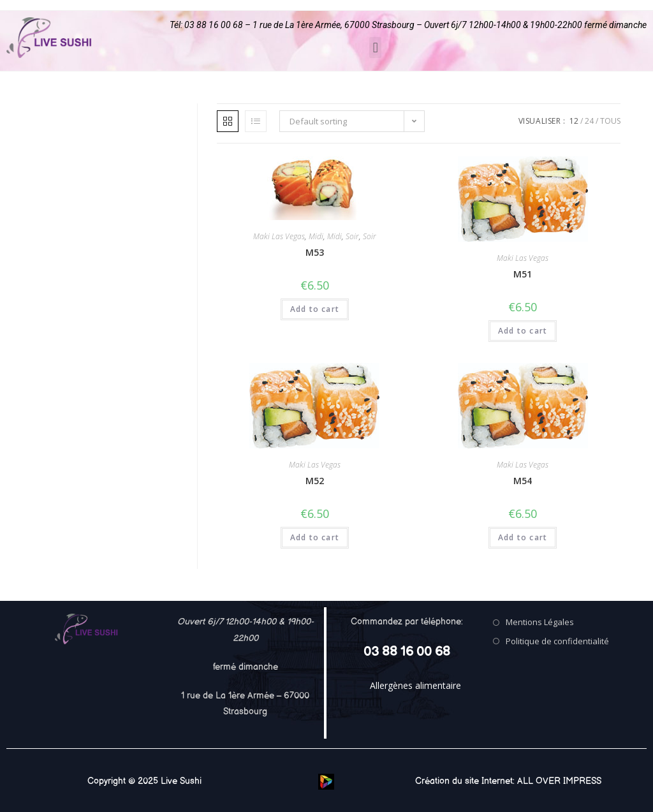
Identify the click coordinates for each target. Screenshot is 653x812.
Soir (352, 236)
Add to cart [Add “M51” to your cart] (523, 331)
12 (574, 121)
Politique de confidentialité (557, 641)
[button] (375, 48)
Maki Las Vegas (279, 236)
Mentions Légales (540, 622)
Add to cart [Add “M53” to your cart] (315, 309)
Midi (316, 236)
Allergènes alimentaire (415, 685)
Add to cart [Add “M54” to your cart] (523, 537)
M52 (315, 481)
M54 (523, 481)
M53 (315, 252)
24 (589, 121)
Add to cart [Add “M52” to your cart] (315, 537)
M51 (523, 274)
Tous (610, 121)
